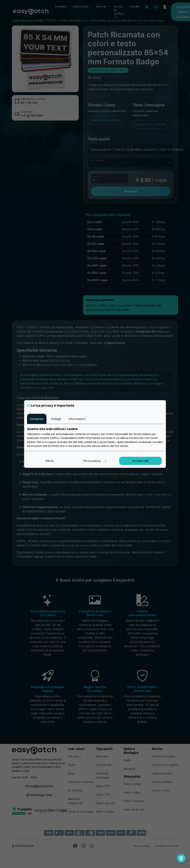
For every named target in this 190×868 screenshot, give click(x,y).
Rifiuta (50, 461)
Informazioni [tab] (77, 419)
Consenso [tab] (37, 419)
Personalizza (95, 461)
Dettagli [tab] (56, 419)
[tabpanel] (95, 437)
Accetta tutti (140, 461)
